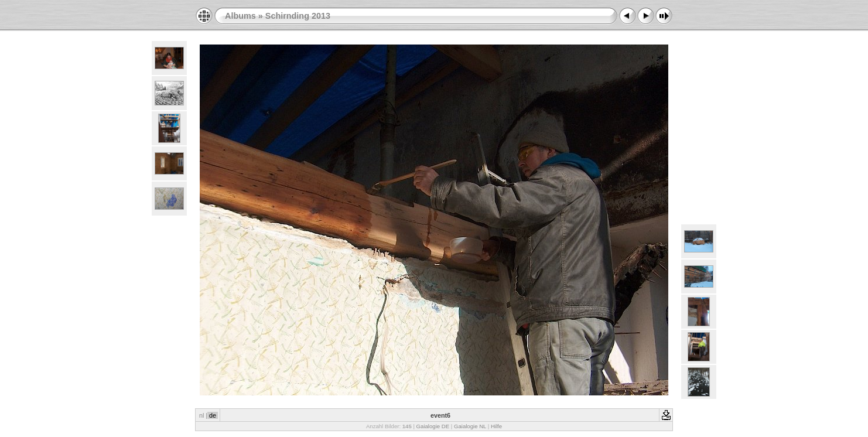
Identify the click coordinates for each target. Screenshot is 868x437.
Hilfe (496, 426)
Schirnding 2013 (298, 16)
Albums (240, 16)
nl (201, 415)
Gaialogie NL (470, 426)
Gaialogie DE (433, 426)
